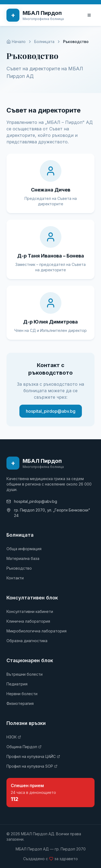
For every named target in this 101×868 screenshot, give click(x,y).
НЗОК (14, 737)
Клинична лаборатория (28, 621)
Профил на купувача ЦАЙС (33, 756)
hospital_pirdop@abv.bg (51, 411)
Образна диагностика (27, 641)
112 (15, 799)
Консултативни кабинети (30, 611)
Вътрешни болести (25, 674)
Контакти (15, 578)
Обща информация (24, 549)
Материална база (23, 558)
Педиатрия (17, 684)
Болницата (44, 42)
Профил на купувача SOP (32, 766)
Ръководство (19, 568)
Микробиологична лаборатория (36, 631)
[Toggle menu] (89, 15)
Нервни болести (22, 694)
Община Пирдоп (24, 747)
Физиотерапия (20, 703)
